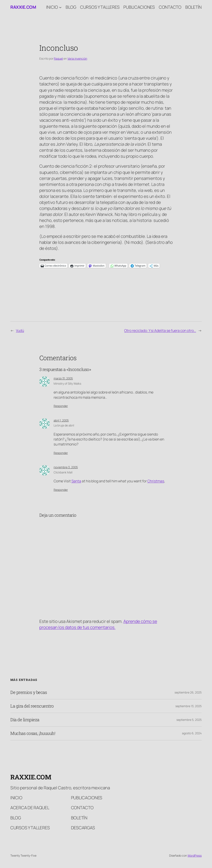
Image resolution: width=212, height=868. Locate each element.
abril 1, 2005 (61, 420)
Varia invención (77, 58)
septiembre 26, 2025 (188, 692)
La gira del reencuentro (32, 706)
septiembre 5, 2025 (189, 720)
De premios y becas (29, 692)
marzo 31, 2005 (63, 378)
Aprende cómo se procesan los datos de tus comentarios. (98, 624)
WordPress (195, 855)
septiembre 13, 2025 (189, 706)
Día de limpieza (25, 720)
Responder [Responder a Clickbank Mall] (61, 490)
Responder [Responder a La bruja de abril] (61, 453)
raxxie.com (23, 7)
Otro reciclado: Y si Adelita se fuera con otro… (160, 330)
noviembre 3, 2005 (66, 467)
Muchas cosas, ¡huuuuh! (33, 733)
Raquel (58, 58)
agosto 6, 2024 (192, 733)
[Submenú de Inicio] (60, 7)
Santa (76, 481)
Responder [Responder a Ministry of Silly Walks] (61, 406)
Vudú (20, 330)
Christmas (156, 481)
